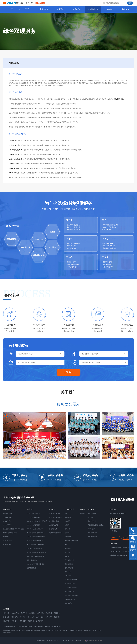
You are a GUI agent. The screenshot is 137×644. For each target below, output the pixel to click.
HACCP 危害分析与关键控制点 (36, 533)
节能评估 (68, 552)
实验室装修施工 (8, 517)
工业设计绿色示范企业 (71, 541)
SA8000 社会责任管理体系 (34, 548)
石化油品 (31, 617)
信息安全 (14, 621)
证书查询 (90, 517)
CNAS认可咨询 (8, 525)
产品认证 (77, 9)
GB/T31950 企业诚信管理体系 (35, 556)
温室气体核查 (69, 564)
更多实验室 (40, 621)
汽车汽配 (40, 613)
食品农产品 (15, 613)
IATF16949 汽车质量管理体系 (35, 564)
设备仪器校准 (7, 545)
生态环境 (24, 613)
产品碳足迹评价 (69, 560)
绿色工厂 (68, 513)
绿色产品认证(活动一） (56, 513)
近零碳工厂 (68, 548)
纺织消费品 (40, 617)
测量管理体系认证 (32, 560)
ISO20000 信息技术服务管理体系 (36, 545)
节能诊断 (68, 529)
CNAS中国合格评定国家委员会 (120, 548)
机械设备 (57, 613)
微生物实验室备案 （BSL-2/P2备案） (14, 529)
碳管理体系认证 (31, 568)
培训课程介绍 (92, 513)
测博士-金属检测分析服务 (118, 555)
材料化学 (6, 613)
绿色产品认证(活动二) (55, 517)
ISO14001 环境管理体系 (33, 517)
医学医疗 (49, 617)
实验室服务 (44, 9)
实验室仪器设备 (8, 541)
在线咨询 (115, 538)
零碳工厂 (68, 545)
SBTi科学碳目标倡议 (71, 580)
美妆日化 (14, 617)
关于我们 (28, 9)
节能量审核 (68, 537)
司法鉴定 (6, 621)
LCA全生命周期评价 (71, 587)
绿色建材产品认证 (54, 521)
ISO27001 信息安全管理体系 (35, 541)
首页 (11, 9)
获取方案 (126, 538)
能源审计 (68, 525)
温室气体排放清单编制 (71, 595)
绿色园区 (68, 521)
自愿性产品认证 (54, 525)
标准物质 (6, 537)
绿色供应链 (68, 517)
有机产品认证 (53, 529)
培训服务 (126, 9)
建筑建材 (31, 621)
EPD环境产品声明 (70, 584)
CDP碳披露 (68, 576)
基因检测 (49, 613)
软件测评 (23, 621)
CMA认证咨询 (7, 521)
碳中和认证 (68, 572)
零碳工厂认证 (69, 568)
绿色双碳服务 (93, 9)
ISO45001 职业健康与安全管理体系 (37, 521)
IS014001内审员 (92, 533)
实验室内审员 (92, 521)
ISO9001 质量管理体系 (33, 513)
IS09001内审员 (92, 529)
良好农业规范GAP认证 (56, 533)
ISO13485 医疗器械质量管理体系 (36, 537)
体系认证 (60, 9)
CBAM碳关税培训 (70, 599)
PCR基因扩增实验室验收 (10, 533)
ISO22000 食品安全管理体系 (35, 529)
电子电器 (23, 617)
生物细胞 (32, 613)
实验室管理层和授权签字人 (96, 525)
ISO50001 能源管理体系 (33, 525)
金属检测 (57, 617)
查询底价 (68, 372)
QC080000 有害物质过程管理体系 (36, 552)
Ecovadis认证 (69, 603)
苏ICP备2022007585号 (94, 641)
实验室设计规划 (8, 513)
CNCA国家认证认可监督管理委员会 (122, 551)
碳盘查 (67, 556)
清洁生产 (68, 533)
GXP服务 (109, 9)
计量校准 (6, 617)
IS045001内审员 (92, 537)
